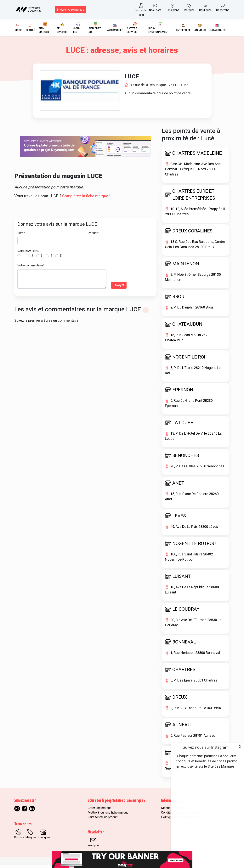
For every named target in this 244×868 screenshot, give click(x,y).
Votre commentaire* (31, 269)
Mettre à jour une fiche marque (108, 816)
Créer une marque (100, 811)
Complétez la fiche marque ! (86, 199)
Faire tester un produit (103, 820)
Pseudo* (94, 236)
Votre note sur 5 (28, 254)
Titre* (21, 236)
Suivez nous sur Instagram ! (207, 747)
